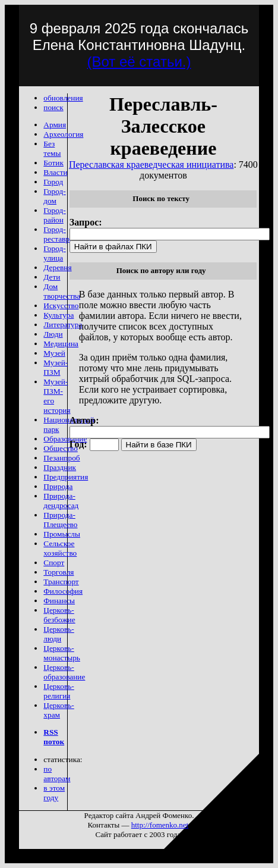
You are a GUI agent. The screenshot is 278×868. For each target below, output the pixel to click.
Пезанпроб (61, 458)
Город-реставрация (64, 234)
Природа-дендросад (61, 501)
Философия (63, 591)
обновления (63, 98)
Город (53, 182)
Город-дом (54, 196)
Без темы (52, 148)
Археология (63, 134)
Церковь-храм (59, 710)
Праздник (60, 467)
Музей (54, 353)
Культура (59, 315)
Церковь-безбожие (59, 615)
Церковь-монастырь (62, 653)
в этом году (54, 793)
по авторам (57, 774)
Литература (63, 325)
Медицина (61, 344)
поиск (53, 107)
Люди (53, 334)
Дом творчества (62, 291)
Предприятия (66, 477)
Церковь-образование (64, 672)
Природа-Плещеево (60, 520)
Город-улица (54, 253)
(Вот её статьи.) (139, 62)
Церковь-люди (59, 634)
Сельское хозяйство (60, 548)
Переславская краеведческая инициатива (151, 164)
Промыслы (62, 534)
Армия (55, 125)
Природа (58, 486)
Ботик (53, 163)
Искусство (61, 305)
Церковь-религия (59, 691)
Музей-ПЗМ (56, 367)
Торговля (59, 572)
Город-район (54, 215)
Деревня (57, 267)
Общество (61, 448)
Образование (65, 439)
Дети (52, 277)
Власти (55, 172)
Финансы (59, 601)
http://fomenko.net (160, 825)
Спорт (54, 563)
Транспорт (61, 582)
